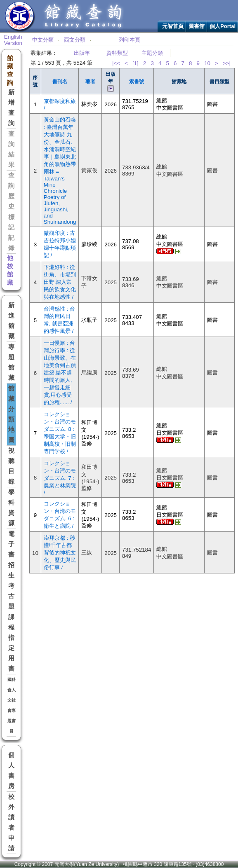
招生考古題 (11, 586)
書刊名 (60, 82)
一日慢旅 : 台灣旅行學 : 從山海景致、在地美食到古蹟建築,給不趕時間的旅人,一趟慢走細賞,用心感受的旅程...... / (60, 373)
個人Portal (223, 26)
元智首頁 (173, 26)
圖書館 (197, 26)
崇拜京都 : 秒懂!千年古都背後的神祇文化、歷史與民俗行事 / (60, 553)
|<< (116, 63)
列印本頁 (130, 40)
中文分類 (43, 40)
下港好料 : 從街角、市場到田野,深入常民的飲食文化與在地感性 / (60, 282)
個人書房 (11, 771)
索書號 (137, 82)
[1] (135, 63)
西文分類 (75, 40)
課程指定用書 (11, 643)
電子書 (11, 544)
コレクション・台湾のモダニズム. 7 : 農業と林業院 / (60, 478)
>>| (227, 63)
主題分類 (152, 53)
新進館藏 (11, 321)
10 (207, 63)
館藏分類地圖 (11, 414)
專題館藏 (11, 362)
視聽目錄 (11, 466)
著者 (90, 82)
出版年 (82, 53)
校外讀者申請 (11, 822)
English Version (13, 40)
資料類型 (117, 53)
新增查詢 (11, 108)
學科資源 (11, 508)
